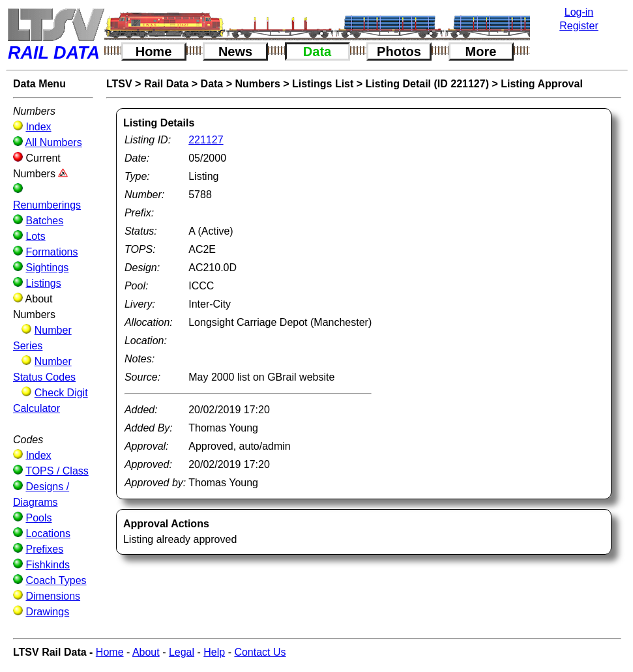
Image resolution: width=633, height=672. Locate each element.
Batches (44, 221)
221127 (206, 140)
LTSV (119, 84)
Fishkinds (48, 565)
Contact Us (260, 652)
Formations (52, 252)
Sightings (47, 268)
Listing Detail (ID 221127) (427, 84)
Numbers (258, 84)
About (146, 652)
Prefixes (44, 549)
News (235, 51)
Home (154, 51)
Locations (48, 533)
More (481, 51)
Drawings (47, 612)
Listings (43, 283)
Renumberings (47, 205)
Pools (38, 518)
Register (579, 26)
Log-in (579, 12)
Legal (182, 652)
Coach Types (56, 580)
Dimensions (53, 596)
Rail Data (166, 84)
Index (38, 127)
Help (214, 652)
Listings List (323, 84)
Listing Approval (542, 84)
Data (317, 51)
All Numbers (54, 142)
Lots (35, 236)
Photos (399, 51)
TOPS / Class (57, 471)
